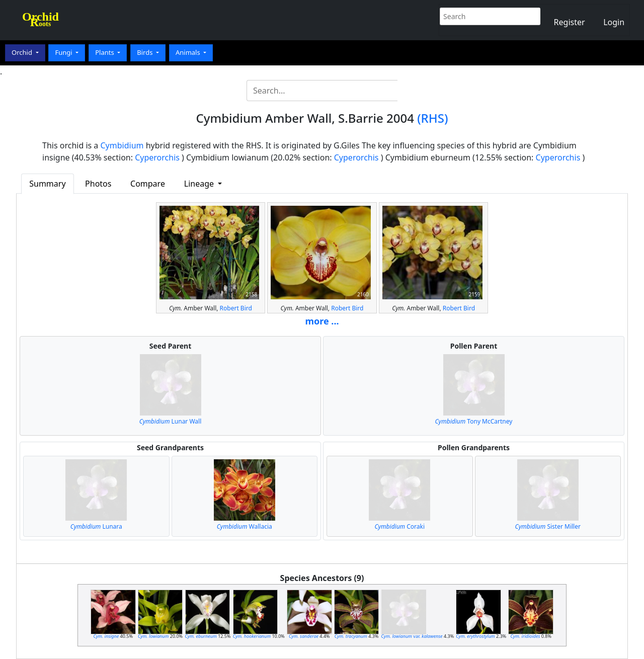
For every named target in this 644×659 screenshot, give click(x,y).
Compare (148, 184)
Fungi (64, 52)
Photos (98, 184)
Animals (189, 52)
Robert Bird (236, 308)
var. (412, 636)
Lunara (96, 526)
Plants (105, 52)
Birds (146, 52)
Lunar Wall (171, 421)
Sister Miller (548, 526)
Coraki (399, 526)
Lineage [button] (200, 184)
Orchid (23, 52)
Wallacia (245, 526)
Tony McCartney (474, 421)
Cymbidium (122, 145)
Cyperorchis (157, 157)
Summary (47, 184)
